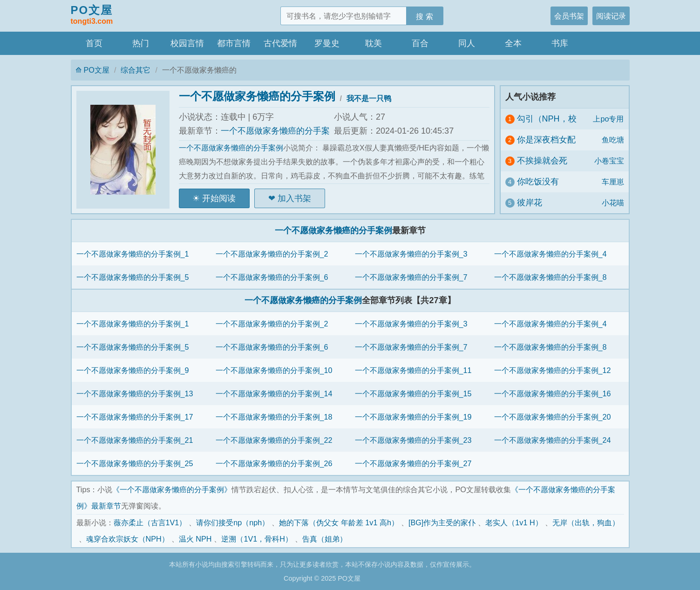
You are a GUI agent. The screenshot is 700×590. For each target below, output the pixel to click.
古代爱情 (280, 43)
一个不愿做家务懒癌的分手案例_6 (272, 277)
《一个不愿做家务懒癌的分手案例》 (172, 489)
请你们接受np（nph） (233, 522)
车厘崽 (613, 182)
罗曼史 (327, 43)
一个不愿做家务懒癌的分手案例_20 (553, 417)
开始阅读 (219, 198)
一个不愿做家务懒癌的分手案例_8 (550, 277)
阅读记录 (611, 16)
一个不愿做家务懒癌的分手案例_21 (135, 440)
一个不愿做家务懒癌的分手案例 (257, 96)
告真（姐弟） (325, 539)
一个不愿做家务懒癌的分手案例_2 (272, 254)
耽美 (374, 43)
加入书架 (294, 198)
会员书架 (569, 16)
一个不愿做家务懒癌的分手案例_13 (135, 393)
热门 (141, 43)
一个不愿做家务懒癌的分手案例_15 (413, 393)
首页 (94, 43)
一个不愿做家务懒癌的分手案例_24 (553, 440)
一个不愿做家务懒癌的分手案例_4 (550, 254)
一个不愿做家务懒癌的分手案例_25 (135, 463)
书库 (560, 43)
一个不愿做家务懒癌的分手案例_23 (413, 440)
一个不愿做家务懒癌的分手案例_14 (274, 393)
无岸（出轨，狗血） (586, 522)
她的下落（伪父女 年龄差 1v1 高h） (339, 522)
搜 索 (425, 16)
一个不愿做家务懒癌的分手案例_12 (553, 370)
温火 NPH (195, 539)
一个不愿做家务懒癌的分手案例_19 (413, 417)
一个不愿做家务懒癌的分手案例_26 (274, 463)
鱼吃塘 (613, 140)
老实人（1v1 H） (514, 522)
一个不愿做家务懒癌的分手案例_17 (135, 417)
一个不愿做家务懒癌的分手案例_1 (133, 254)
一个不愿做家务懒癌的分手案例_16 (553, 393)
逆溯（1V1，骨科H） (257, 539)
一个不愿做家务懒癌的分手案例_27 (413, 463)
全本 (513, 43)
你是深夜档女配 (546, 140)
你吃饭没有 (538, 182)
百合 (420, 43)
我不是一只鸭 (369, 98)
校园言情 (187, 43)
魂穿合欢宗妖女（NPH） (128, 539)
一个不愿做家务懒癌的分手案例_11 (413, 370)
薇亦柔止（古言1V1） (150, 522)
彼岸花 (530, 203)
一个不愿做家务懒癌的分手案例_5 (133, 277)
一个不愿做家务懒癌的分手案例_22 (274, 440)
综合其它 (136, 70)
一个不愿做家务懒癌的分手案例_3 (411, 254)
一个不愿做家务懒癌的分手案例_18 (274, 417)
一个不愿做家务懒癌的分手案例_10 (274, 370)
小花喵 (613, 203)
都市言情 (234, 43)
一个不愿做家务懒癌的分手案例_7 (411, 277)
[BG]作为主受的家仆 (442, 522)
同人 (467, 43)
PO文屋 (92, 15)
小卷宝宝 (609, 161)
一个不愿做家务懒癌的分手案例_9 (133, 370)
